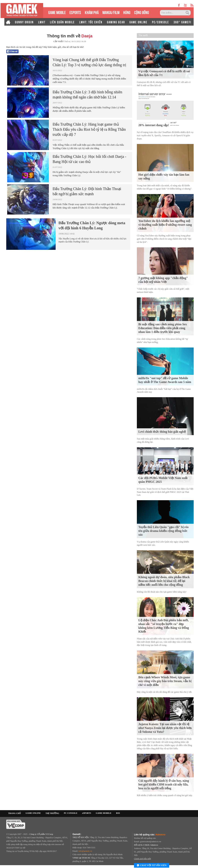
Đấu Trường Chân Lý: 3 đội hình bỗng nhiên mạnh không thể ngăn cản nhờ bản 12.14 (87, 95)
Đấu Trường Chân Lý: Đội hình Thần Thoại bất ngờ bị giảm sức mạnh (87, 191)
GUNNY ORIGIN (24, 22)
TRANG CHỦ (14, 813)
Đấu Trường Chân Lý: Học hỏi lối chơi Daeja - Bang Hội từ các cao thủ (89, 159)
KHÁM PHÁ (92, 12)
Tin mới (143, 35)
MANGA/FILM (111, 12)
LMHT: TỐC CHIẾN (91, 22)
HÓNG (127, 12)
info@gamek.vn (85, 851)
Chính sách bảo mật (142, 859)
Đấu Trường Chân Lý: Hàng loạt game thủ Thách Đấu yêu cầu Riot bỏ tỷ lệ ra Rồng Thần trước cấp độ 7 (89, 129)
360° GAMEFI (182, 22)
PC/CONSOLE (161, 22)
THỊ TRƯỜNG (52, 813)
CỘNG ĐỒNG (142, 12)
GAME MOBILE (57, 12)
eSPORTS (75, 12)
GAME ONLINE (138, 22)
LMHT (42, 22)
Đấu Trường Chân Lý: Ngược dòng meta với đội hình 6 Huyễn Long (92, 225)
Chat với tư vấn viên (152, 866)
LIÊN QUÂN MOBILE (62, 22)
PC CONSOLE (71, 813)
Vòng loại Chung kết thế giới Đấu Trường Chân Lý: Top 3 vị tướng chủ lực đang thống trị (89, 62)
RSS (118, 813)
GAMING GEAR (116, 22)
